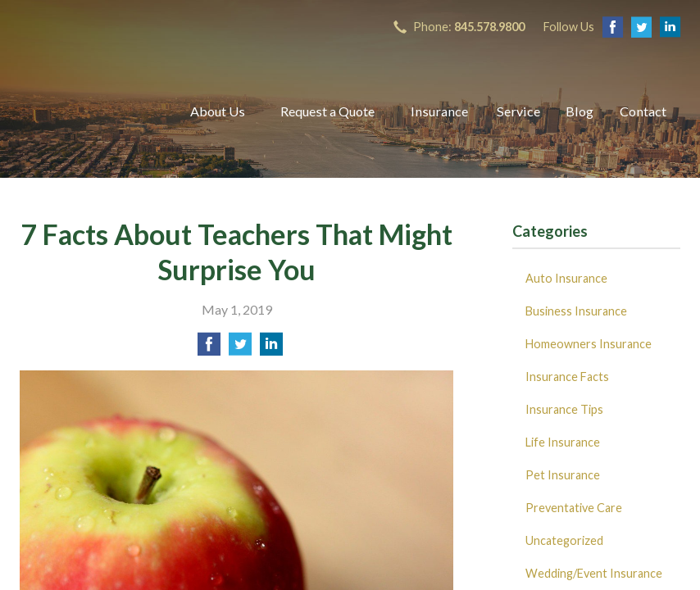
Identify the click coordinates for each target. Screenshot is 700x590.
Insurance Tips (564, 409)
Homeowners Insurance (589, 344)
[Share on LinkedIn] (271, 349)
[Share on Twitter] (240, 349)
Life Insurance (563, 442)
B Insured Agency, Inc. (86, 111)
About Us (218, 111)
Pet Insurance (563, 475)
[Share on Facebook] (209, 349)
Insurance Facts (567, 377)
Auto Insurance (566, 278)
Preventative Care (574, 508)
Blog (580, 111)
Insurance (439, 111)
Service (518, 111)
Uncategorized (564, 540)
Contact (643, 111)
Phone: (469, 27)
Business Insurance (576, 311)
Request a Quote (327, 111)
